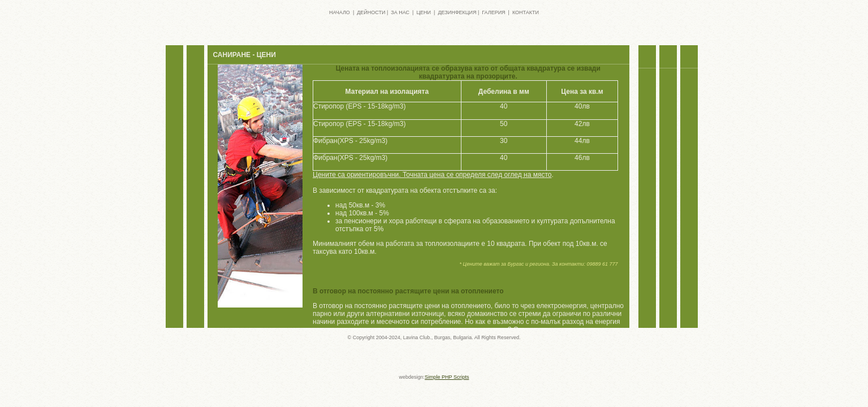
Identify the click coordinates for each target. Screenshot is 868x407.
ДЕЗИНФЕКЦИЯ (457, 12)
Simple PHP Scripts (447, 377)
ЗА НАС (400, 12)
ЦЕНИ (424, 12)
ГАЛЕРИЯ (493, 12)
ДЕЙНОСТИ (371, 12)
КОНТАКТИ (526, 12)
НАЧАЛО (340, 12)
